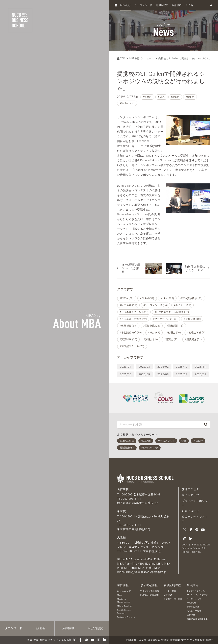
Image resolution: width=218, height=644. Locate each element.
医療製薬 (175, 640)
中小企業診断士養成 (150, 591)
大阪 (36, 640)
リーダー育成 (170, 591)
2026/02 (163, 367)
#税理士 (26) (174, 333)
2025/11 (200, 367)
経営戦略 (191, 615)
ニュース (149, 58)
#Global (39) (147, 298)
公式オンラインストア (195, 519)
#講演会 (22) (171, 339)
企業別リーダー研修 (173, 599)
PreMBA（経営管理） (150, 595)
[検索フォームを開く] (211, 5)
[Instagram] (99, 640)
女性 (184, 640)
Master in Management (123, 600)
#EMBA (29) (127, 298)
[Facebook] (80, 640)
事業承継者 (154, 640)
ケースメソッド (143, 5)
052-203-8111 (132, 499)
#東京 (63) (154, 333)
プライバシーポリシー (195, 503)
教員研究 (162, 5)
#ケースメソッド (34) (156, 305)
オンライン (55, 640)
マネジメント (193, 603)
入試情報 (68, 628)
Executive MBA (124, 591)
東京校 (121, 511)
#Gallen (190, 97)
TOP (121, 58)
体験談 (96, 628)
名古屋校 (123, 489)
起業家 (143, 640)
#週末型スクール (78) (132, 346)
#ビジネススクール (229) (134, 312)
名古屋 (43, 640)
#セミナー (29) (183, 305)
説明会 (41, 628)
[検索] (206, 425)
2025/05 (200, 374)
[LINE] (86, 640)
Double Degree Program (124, 612)
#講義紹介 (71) (193, 339)
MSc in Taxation (125, 606)
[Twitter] (74, 640)
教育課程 (177, 5)
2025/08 (163, 374)
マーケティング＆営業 (197, 595)
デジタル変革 (193, 607)
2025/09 (144, 374)
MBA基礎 (168, 595)
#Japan (175, 97)
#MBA (161, 97)
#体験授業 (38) (128, 326)
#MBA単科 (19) (128, 305)
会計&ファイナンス (196, 591)
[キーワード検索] (159, 425)
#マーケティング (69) (165, 319)
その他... (190, 5)
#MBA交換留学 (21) (191, 298)
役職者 (165, 640)
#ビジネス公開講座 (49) (133, 319)
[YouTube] (92, 640)
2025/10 (126, 374)
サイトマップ (190, 495)
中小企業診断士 (196, 640)
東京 (30, 640)
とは (126, 5)
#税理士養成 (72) (197, 333)
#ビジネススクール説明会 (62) (172, 312)
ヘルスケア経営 (194, 611)
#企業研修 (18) (192, 319)
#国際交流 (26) (152, 326)
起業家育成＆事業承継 (197, 619)
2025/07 (182, 374)
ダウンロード (13, 628)
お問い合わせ (190, 511)
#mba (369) (167, 298)
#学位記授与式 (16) (131, 333)
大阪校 (121, 537)
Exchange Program (126, 617)
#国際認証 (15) (175, 326)
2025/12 (182, 367)
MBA (119, 595)
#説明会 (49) (151, 339)
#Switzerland (127, 103)
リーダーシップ (194, 599)
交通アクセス (190, 489)
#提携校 (147, 97)
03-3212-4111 (132, 525)
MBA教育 (134, 58)
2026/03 (144, 367)
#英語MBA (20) (128, 339)
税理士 (210, 640)
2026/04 (126, 367)
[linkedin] (105, 640)
